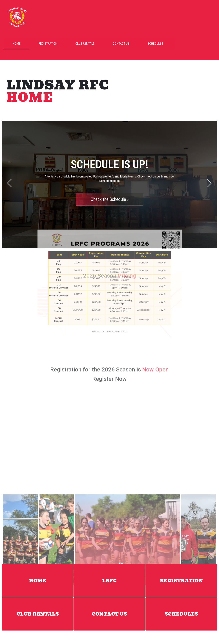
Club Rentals (78, 43)
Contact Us (114, 43)
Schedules (148, 43)
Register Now (109, 303)
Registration (41, 43)
